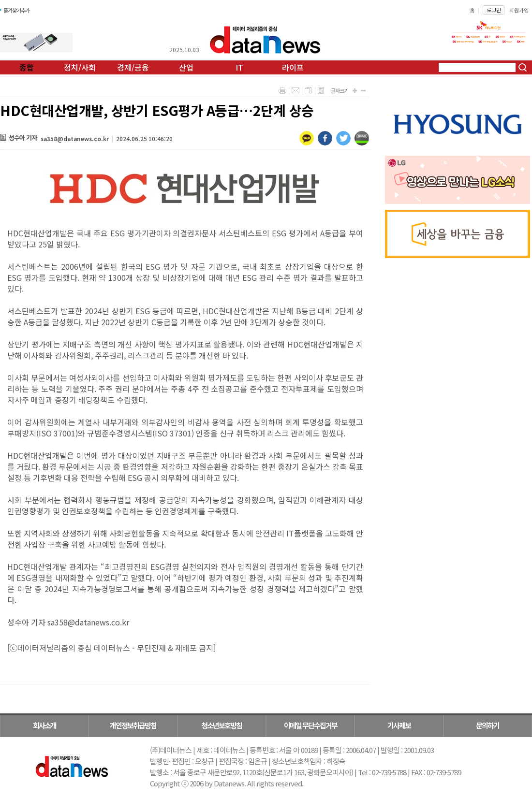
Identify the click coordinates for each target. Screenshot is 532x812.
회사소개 (44, 725)
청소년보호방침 (222, 725)
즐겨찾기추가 (16, 10)
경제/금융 (133, 67)
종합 (27, 67)
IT (239, 67)
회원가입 (519, 10)
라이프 (293, 67)
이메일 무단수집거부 (310, 725)
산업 (186, 67)
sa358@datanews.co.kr (75, 138)
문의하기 (488, 725)
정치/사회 (80, 67)
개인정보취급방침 (133, 725)
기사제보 (399, 725)
